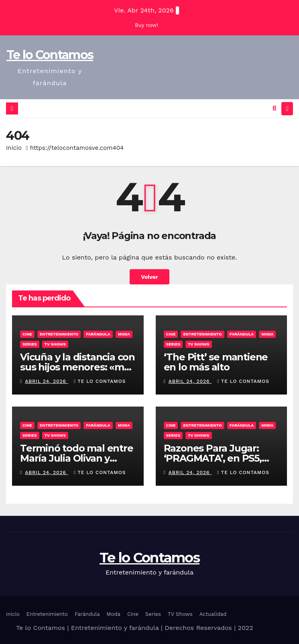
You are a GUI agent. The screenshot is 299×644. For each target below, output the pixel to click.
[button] (274, 108)
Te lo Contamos (50, 55)
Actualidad (213, 614)
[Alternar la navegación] (287, 109)
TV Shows (55, 344)
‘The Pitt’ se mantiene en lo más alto (216, 362)
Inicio (14, 148)
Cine (27, 334)
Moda (124, 334)
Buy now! (146, 25)
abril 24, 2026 (47, 381)
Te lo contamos (100, 381)
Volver (149, 277)
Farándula (98, 334)
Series (30, 344)
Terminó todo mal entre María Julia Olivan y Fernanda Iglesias (77, 458)
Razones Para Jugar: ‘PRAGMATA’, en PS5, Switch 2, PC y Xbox (213, 458)
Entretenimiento (59, 334)
